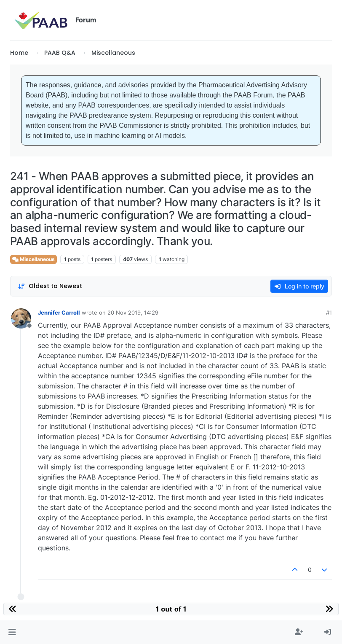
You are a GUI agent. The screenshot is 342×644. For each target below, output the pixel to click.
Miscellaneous (33, 259)
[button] (12, 632)
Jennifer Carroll (59, 313)
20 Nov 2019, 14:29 (133, 313)
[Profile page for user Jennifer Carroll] (21, 318)
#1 (329, 313)
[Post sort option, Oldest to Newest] (50, 286)
